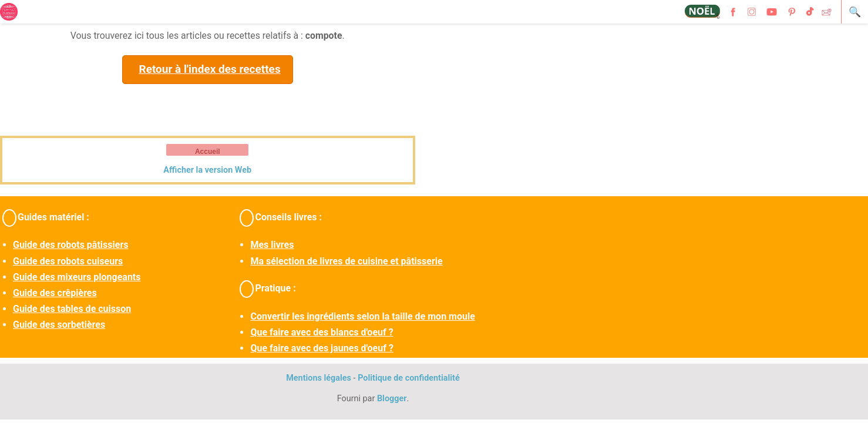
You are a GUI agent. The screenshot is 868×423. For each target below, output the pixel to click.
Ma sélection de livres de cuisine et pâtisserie (346, 261)
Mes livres (272, 245)
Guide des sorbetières (59, 325)
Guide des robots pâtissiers (70, 245)
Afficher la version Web (207, 170)
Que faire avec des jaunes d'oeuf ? (322, 348)
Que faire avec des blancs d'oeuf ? (322, 332)
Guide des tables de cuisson (72, 309)
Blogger (392, 399)
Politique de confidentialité (409, 378)
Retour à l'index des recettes (209, 69)
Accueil (208, 152)
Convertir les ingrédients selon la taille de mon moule (362, 316)
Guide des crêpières (55, 293)
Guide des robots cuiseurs (68, 261)
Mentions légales (319, 378)
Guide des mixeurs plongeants (77, 277)
